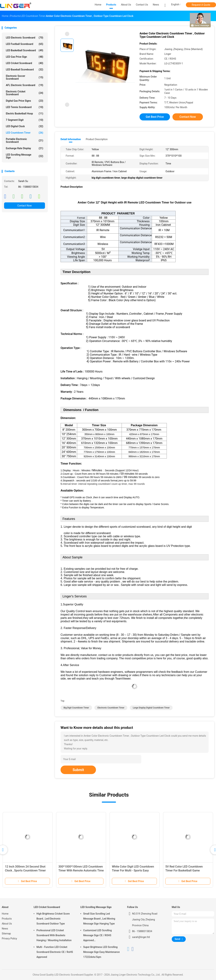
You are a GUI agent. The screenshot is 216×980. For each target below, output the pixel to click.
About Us (7, 924)
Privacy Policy (9, 938)
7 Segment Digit (25, 120)
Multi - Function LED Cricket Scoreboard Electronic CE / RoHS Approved (55, 952)
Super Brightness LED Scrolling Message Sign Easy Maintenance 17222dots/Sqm (101, 952)
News (5, 929)
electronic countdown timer (111, 708)
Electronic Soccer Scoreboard (25, 77)
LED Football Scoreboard (25, 44)
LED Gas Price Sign (25, 57)
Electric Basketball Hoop (25, 114)
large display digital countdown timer (151, 708)
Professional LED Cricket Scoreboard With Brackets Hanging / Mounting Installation (54, 935)
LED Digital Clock (25, 126)
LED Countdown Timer (25, 133)
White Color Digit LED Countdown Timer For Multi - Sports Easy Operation (133, 870)
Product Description (97, 139)
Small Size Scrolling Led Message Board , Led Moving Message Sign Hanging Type (99, 919)
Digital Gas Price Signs (25, 101)
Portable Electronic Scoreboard (25, 140)
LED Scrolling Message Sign (25, 156)
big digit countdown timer (76, 708)
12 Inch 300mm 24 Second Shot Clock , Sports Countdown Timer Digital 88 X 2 (25, 870)
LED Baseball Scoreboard (25, 70)
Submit (78, 770)
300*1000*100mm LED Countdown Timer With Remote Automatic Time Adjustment (81, 870)
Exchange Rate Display (25, 148)
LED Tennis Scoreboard (25, 107)
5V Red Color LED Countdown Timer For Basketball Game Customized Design (184, 870)
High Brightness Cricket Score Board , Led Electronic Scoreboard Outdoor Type (53, 919)
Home (5, 914)
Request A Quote (201, 5)
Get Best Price (155, 117)
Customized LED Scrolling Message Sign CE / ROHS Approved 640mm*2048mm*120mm (98, 936)
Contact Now (25, 206)
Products (7, 919)
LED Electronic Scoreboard (25, 38)
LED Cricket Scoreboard (25, 63)
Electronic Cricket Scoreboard (25, 93)
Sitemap (6, 934)
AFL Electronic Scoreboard (25, 85)
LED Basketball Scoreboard (25, 50)
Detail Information (71, 139)
